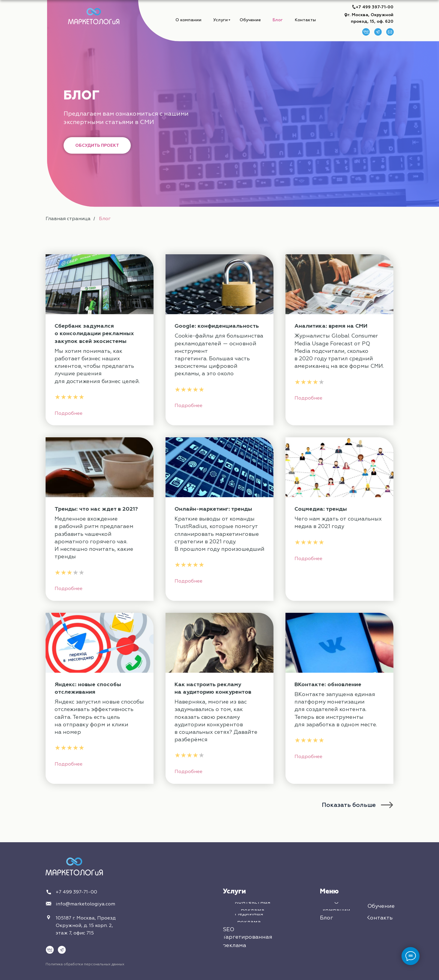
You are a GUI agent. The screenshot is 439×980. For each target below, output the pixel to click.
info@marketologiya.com (85, 904)
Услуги (234, 891)
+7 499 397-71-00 (375, 7)
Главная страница (68, 219)
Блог (105, 219)
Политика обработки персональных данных (85, 964)
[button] (97, 145)
